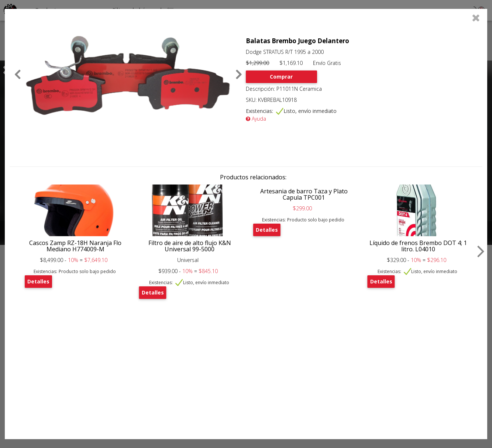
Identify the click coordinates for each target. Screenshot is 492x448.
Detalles (38, 281)
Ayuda (256, 119)
